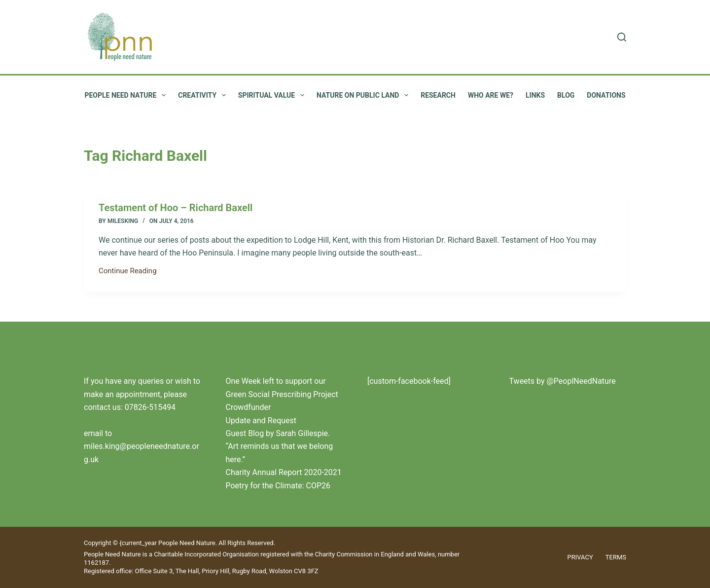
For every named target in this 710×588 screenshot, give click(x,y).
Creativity (204, 95)
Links (535, 95)
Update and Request (261, 421)
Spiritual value (273, 95)
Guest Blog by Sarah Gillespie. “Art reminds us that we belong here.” (280, 446)
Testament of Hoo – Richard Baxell (176, 208)
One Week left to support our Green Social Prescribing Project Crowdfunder (282, 394)
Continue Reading (128, 272)
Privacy (580, 557)
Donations (606, 95)
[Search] (622, 37)
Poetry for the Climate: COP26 (278, 486)
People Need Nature (127, 95)
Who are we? (491, 95)
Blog (566, 95)
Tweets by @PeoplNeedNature (563, 381)
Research (438, 95)
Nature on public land (364, 95)
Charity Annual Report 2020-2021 (284, 472)
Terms (616, 557)
